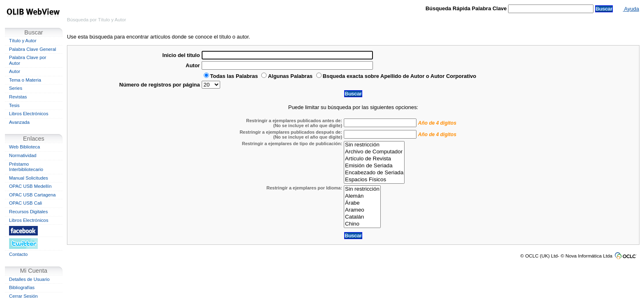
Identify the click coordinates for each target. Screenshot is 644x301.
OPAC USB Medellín (30, 186)
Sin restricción (374, 145)
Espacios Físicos (374, 180)
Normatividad (23, 155)
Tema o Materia (25, 80)
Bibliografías (22, 287)
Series (16, 88)
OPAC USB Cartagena (32, 195)
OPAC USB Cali (25, 203)
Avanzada (19, 122)
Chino (362, 224)
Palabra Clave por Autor (28, 60)
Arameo (362, 210)
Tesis (14, 105)
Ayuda (631, 9)
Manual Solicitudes (29, 178)
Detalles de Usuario (29, 279)
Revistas (18, 97)
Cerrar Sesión (23, 296)
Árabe (362, 203)
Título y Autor (23, 41)
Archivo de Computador (374, 152)
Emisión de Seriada (374, 166)
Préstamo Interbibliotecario (26, 167)
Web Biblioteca (24, 147)
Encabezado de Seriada (374, 173)
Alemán (362, 196)
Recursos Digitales (28, 212)
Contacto (18, 254)
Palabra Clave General (32, 49)
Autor (15, 71)
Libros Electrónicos (29, 114)
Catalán (362, 217)
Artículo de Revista (374, 159)
